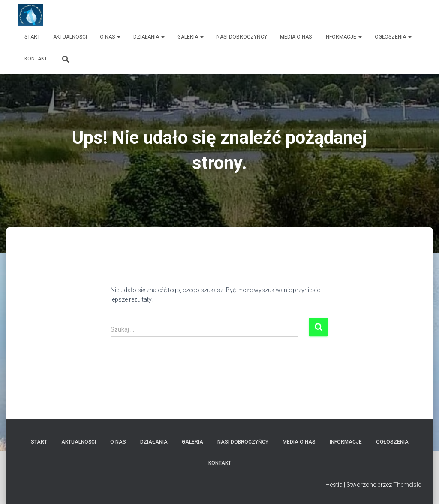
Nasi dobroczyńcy (242, 37)
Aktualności (70, 37)
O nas (110, 37)
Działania (149, 37)
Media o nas (296, 37)
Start (32, 37)
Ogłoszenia (393, 37)
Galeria (191, 37)
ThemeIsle (407, 485)
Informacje (343, 37)
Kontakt (36, 59)
